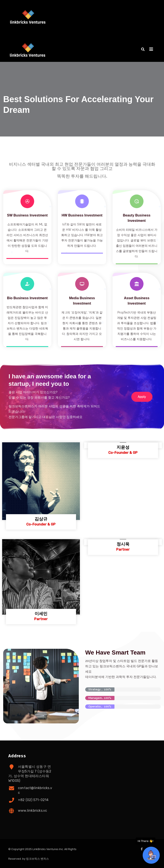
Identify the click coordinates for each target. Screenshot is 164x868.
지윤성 (123, 447)
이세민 (41, 614)
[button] (143, 49)
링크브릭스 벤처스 (37, 859)
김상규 (41, 519)
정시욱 (123, 544)
